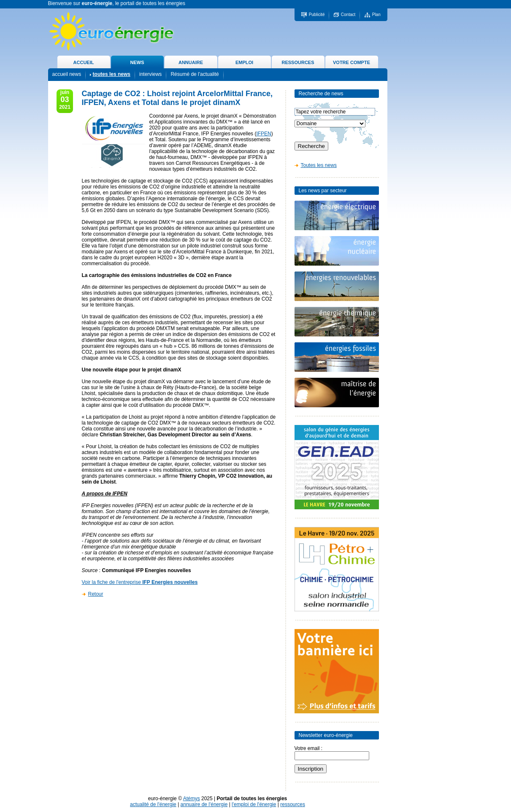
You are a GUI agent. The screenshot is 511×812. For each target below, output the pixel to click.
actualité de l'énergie (153, 804)
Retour (96, 594)
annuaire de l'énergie (204, 804)
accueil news (67, 74)
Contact (348, 15)
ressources (293, 804)
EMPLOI (244, 62)
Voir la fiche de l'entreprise (140, 582)
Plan (376, 15)
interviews (150, 74)
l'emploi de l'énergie (254, 804)
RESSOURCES (298, 62)
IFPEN (264, 134)
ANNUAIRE (191, 62)
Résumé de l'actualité (195, 74)
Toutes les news (319, 165)
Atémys (192, 799)
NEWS (137, 62)
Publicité (317, 15)
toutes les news (112, 74)
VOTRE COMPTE (351, 62)
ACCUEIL (84, 62)
